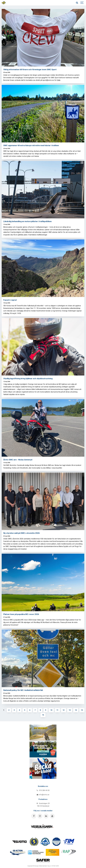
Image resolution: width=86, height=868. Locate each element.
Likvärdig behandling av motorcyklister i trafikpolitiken (27, 221)
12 (63, 710)
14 (76, 710)
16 (43, 715)
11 (57, 710)
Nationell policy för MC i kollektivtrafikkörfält (23, 690)
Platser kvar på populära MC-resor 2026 (21, 614)
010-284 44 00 (43, 790)
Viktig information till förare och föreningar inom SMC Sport (30, 69)
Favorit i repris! (10, 300)
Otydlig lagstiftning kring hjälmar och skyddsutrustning (28, 378)
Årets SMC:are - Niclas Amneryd (18, 460)
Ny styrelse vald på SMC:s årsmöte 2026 (21, 533)
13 (70, 710)
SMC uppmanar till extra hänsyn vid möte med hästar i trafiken (31, 145)
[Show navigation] (82, 3)
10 (51, 710)
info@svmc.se (43, 795)
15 (82, 710)
